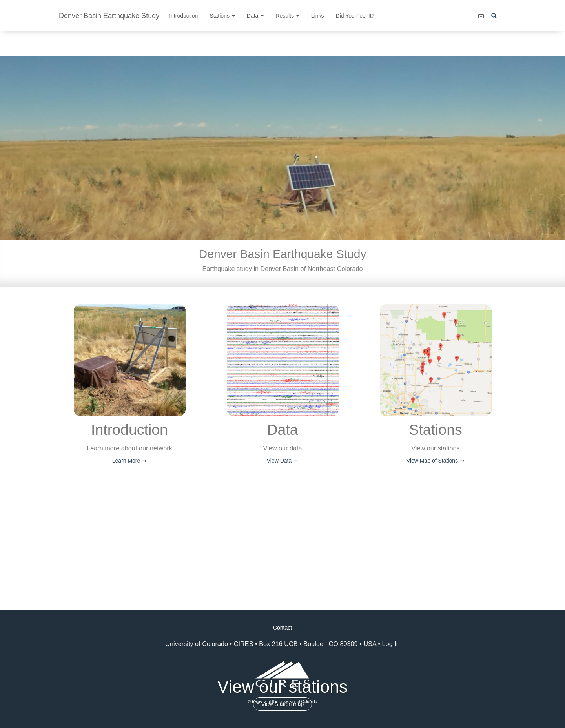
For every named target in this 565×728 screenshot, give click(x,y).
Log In (391, 644)
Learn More (126, 461)
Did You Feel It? (355, 16)
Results (287, 16)
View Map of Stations (432, 461)
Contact (282, 628)
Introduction (183, 16)
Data (255, 16)
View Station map (283, 704)
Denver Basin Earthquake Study (109, 16)
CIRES (244, 644)
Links (318, 16)
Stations (222, 16)
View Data (279, 461)
